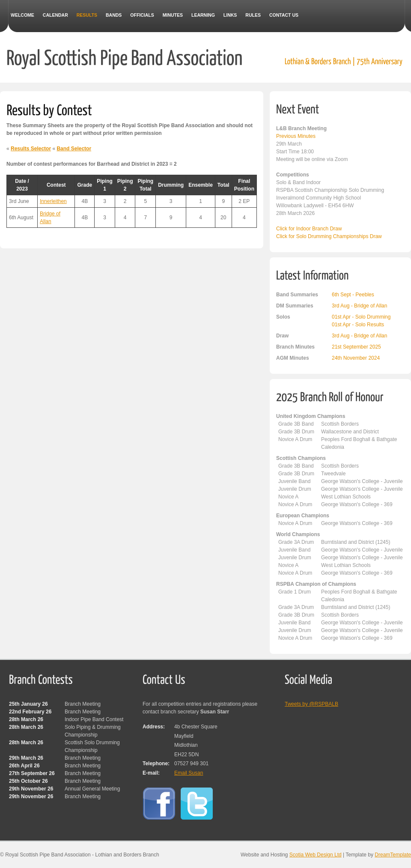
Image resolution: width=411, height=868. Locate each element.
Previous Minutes (296, 136)
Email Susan (189, 773)
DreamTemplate (393, 855)
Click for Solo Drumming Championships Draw (329, 236)
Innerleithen (53, 201)
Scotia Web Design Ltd (316, 855)
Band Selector (74, 149)
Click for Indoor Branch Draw (309, 229)
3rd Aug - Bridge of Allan (359, 306)
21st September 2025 (356, 347)
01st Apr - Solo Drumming (361, 317)
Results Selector (31, 149)
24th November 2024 (356, 358)
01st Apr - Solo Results (358, 325)
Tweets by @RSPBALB (311, 704)
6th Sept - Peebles (353, 295)
